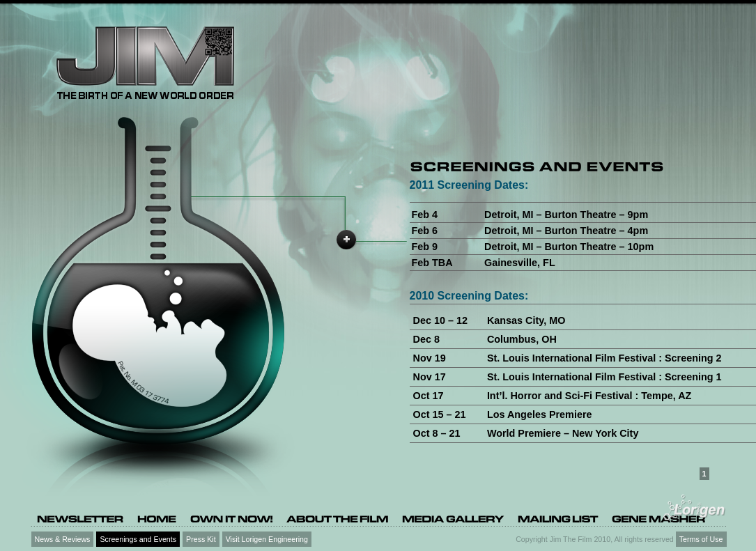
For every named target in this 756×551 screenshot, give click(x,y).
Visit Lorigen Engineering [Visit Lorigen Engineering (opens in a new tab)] (267, 539)
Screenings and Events (138, 539)
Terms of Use (701, 539)
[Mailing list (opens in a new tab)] (558, 519)
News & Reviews (63, 539)
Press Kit (201, 539)
